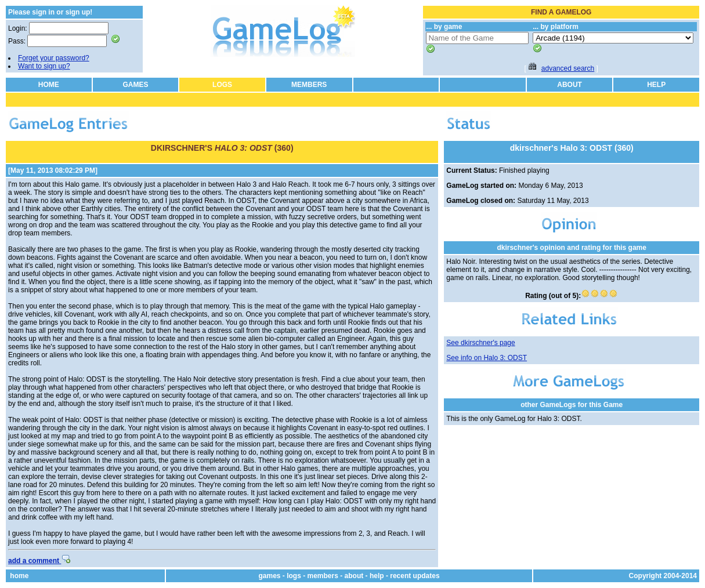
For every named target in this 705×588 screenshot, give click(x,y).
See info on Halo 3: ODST (487, 358)
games (269, 576)
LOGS (222, 85)
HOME (49, 85)
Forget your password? (54, 58)
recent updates (415, 576)
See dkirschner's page (480, 343)
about (354, 576)
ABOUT (570, 85)
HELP (656, 85)
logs (294, 576)
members (323, 576)
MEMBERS (309, 85)
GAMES (135, 85)
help (377, 576)
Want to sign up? (44, 66)
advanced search (568, 68)
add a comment (39, 561)
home (19, 576)
